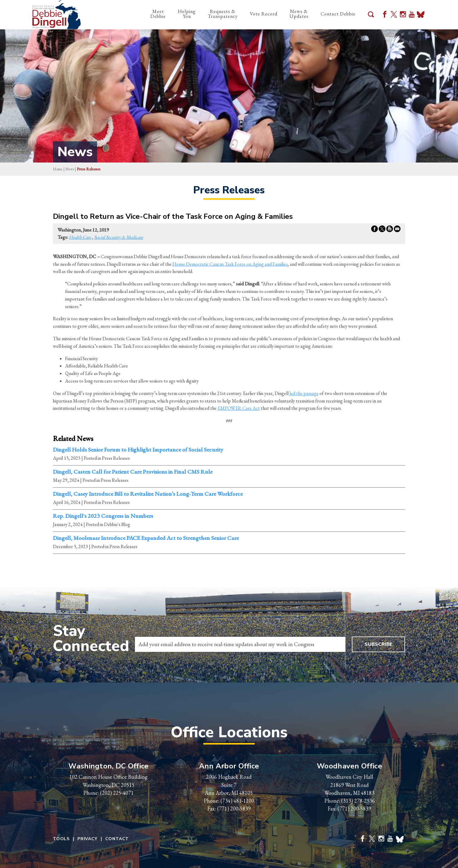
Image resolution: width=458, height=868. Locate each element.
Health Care (80, 237)
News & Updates (299, 14)
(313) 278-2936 (358, 801)
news (70, 169)
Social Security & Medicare (119, 237)
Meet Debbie (158, 14)
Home (58, 169)
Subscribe (378, 644)
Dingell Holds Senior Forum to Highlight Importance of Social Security (138, 450)
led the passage (304, 393)
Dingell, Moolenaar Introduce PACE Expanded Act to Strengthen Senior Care (146, 538)
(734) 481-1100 (237, 801)
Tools (61, 839)
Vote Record (264, 14)
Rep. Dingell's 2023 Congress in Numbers (103, 516)
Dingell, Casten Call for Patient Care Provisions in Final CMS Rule (133, 472)
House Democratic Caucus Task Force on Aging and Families (230, 264)
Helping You (187, 14)
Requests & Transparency (223, 14)
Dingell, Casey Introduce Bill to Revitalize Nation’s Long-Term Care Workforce (148, 494)
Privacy (87, 839)
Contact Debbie (338, 14)
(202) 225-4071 (117, 793)
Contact (117, 839)
